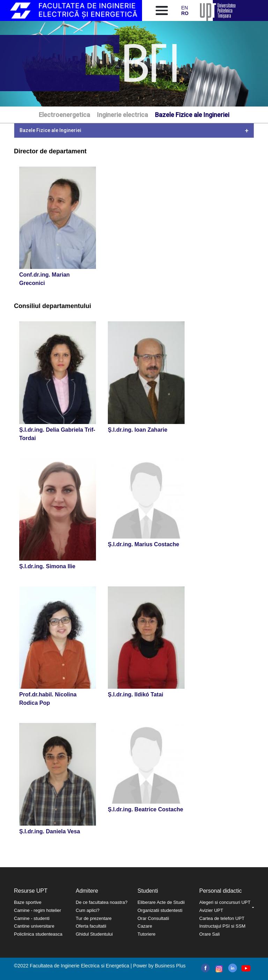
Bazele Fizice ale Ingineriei (192, 115)
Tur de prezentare (94, 918)
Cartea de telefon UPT (222, 918)
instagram (218, 969)
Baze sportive (28, 902)
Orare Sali (210, 934)
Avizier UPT (211, 910)
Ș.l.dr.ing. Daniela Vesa (50, 831)
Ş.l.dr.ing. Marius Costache (144, 544)
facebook (205, 968)
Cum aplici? (88, 910)
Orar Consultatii (153, 918)
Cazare (145, 926)
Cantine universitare (34, 926)
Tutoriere (147, 934)
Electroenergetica (64, 115)
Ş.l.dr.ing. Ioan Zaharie (138, 430)
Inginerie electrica (122, 115)
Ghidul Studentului (94, 934)
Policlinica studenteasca (38, 934)
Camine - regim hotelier (38, 910)
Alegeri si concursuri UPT (225, 902)
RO (185, 13)
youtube (245, 968)
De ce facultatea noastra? (102, 902)
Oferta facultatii (91, 926)
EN (184, 8)
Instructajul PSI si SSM (222, 926)
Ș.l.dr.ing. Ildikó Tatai (136, 694)
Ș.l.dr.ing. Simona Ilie (47, 566)
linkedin (233, 968)
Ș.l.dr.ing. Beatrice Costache (146, 809)
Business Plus (170, 966)
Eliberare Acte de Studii (161, 902)
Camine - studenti (32, 918)
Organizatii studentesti (160, 910)
